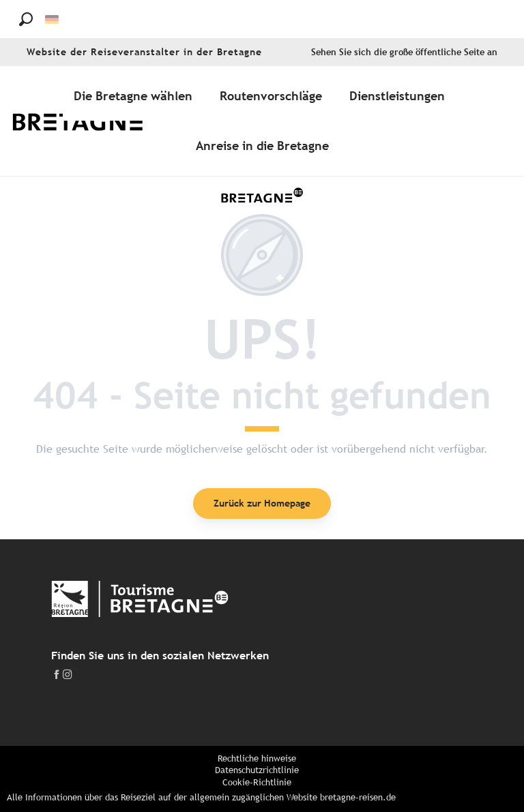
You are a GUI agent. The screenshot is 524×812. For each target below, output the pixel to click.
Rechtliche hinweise (257, 758)
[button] (26, 19)
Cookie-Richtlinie (257, 782)
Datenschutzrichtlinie (257, 770)
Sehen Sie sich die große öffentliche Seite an (404, 52)
